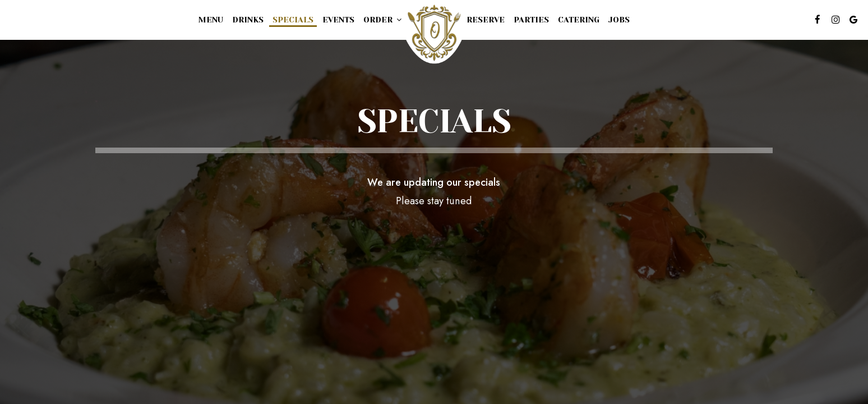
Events (338, 20)
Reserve (486, 20)
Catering (579, 20)
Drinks (248, 20)
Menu (211, 20)
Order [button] (382, 20)
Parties (531, 20)
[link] (434, 33)
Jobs (619, 20)
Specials (293, 20)
